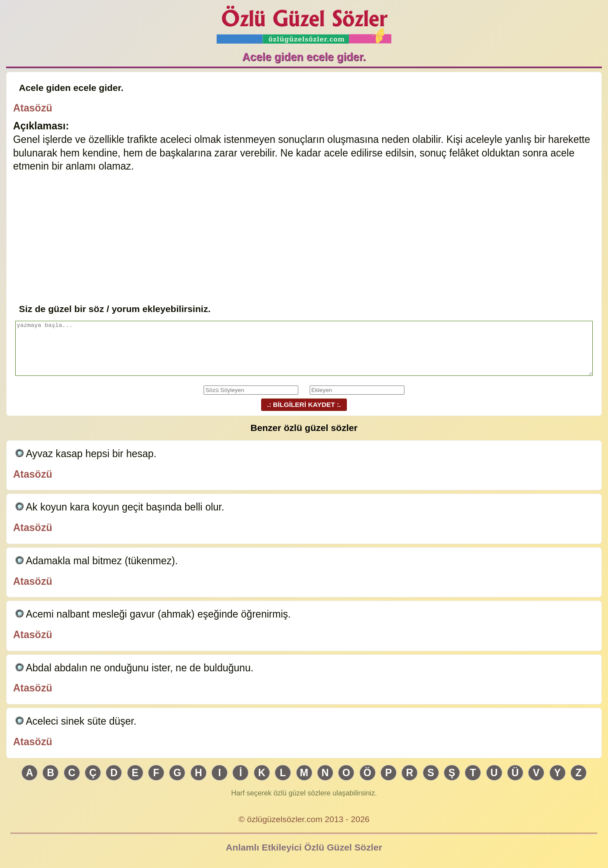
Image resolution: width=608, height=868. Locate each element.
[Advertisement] (304, 236)
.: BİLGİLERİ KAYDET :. (304, 404)
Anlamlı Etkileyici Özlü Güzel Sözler (304, 847)
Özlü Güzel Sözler (304, 22)
